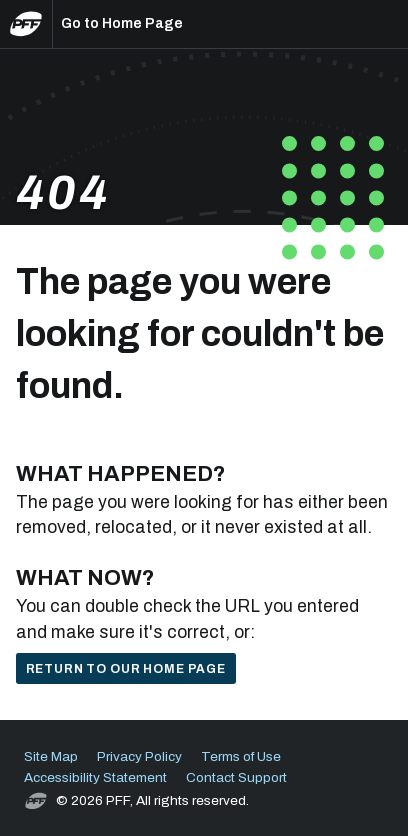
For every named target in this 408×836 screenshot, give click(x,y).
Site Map (51, 756)
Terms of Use (241, 756)
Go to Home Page (122, 23)
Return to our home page (126, 669)
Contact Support (236, 777)
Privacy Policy (139, 756)
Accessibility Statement (95, 777)
